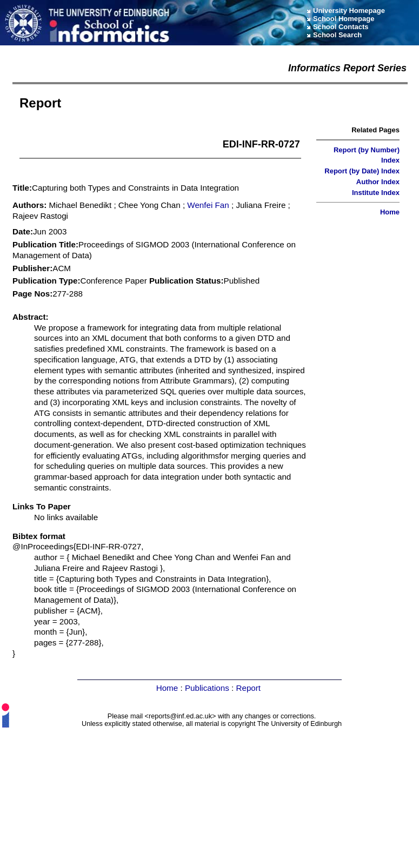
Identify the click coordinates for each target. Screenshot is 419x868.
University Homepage (349, 11)
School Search (337, 35)
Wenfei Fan (208, 205)
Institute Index (376, 193)
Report (248, 688)
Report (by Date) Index (362, 171)
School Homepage (344, 19)
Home (390, 212)
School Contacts (341, 27)
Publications (207, 688)
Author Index (378, 182)
